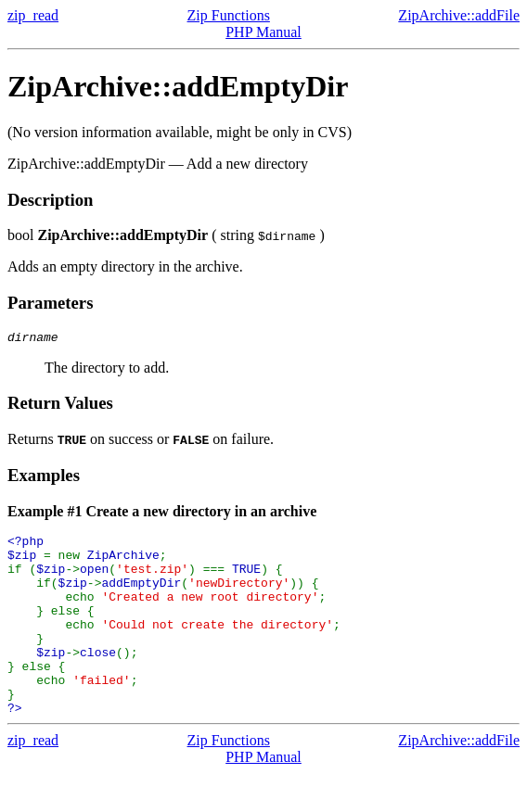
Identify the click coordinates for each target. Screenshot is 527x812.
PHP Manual (263, 32)
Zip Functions (229, 15)
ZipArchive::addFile (459, 15)
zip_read (33, 15)
